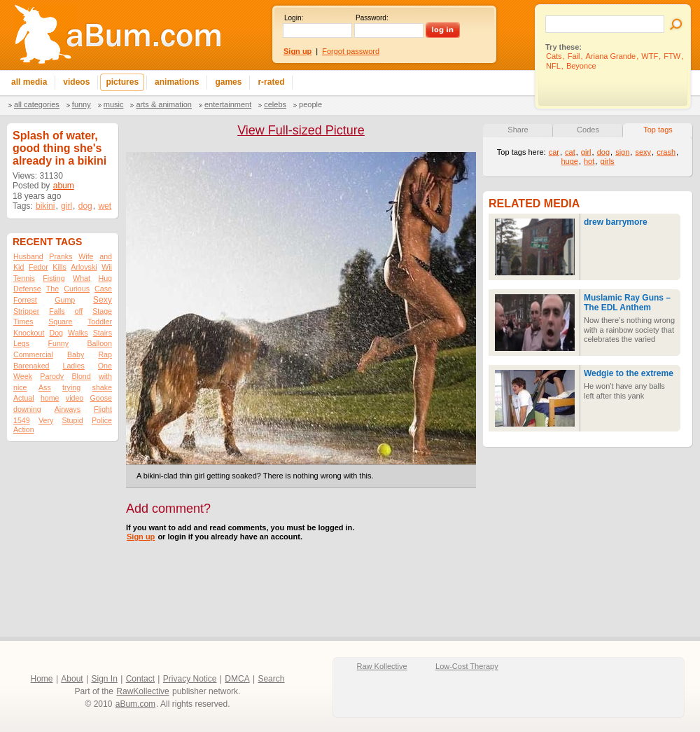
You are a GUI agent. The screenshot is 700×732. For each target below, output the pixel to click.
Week (23, 376)
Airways (68, 409)
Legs (21, 343)
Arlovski (84, 267)
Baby (76, 354)
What (82, 278)
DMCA (237, 679)
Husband (28, 256)
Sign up (141, 537)
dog (85, 206)
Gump (65, 300)
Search (271, 679)
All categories (37, 104)
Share (518, 130)
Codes (588, 130)
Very (46, 420)
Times (23, 322)
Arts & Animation (163, 104)
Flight (103, 409)
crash (666, 152)
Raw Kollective (382, 666)
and (106, 256)
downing (27, 409)
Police (102, 420)
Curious (77, 289)
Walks (78, 333)
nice (20, 387)
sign (622, 152)
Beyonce (581, 66)
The (52, 289)
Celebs (275, 104)
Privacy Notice (190, 679)
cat (570, 152)
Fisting (54, 278)
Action (24, 429)
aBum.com (135, 704)
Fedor (38, 267)
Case (103, 289)
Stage (102, 311)
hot (589, 161)
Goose (101, 398)
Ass (45, 387)
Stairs (103, 333)
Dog (56, 333)
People (310, 104)
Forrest (25, 300)
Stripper (26, 311)
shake (102, 387)
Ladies (73, 366)
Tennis (24, 278)
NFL (553, 66)
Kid (19, 267)
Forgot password (351, 51)
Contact (140, 679)
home (50, 398)
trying (71, 387)
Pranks (61, 256)
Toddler (100, 322)
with (105, 376)
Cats (554, 56)
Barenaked (31, 366)
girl (66, 206)
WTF (650, 56)
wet (105, 206)
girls (607, 161)
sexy (643, 152)
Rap (105, 354)
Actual (24, 398)
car (554, 152)
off (79, 311)
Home (42, 679)
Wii (107, 267)
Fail (574, 56)
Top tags (658, 130)
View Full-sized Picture (301, 130)
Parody (52, 376)
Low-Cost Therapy (467, 666)
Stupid (73, 420)
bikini (45, 206)
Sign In (105, 679)
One (105, 366)
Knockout (29, 333)
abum (64, 186)
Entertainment (228, 104)
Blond (81, 376)
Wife (86, 256)
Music (114, 104)
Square (60, 322)
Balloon (99, 343)
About (72, 679)
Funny (82, 104)
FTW (672, 56)
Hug (105, 278)
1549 (22, 420)
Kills (59, 267)
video (75, 398)
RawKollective (142, 691)
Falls (57, 311)
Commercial (33, 354)
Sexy (103, 300)
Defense (27, 289)
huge (569, 161)
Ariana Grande (611, 56)
